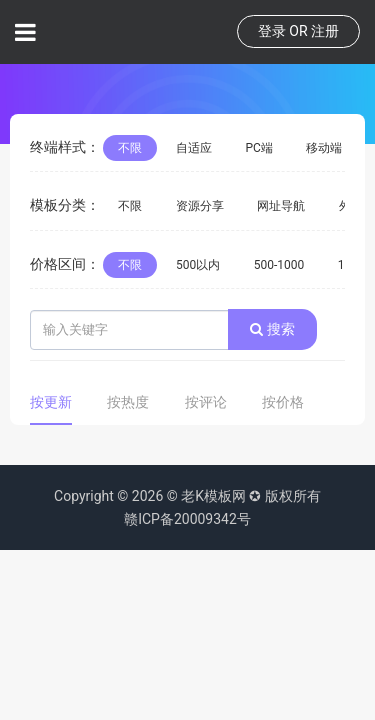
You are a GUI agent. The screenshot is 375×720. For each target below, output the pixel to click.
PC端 (258, 148)
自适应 (194, 148)
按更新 (51, 402)
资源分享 (200, 206)
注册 (325, 31)
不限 (130, 148)
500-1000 (279, 265)
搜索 (272, 329)
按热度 (128, 402)
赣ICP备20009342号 (187, 519)
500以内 (198, 265)
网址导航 (281, 206)
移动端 (324, 148)
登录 (272, 31)
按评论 (206, 402)
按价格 (283, 402)
